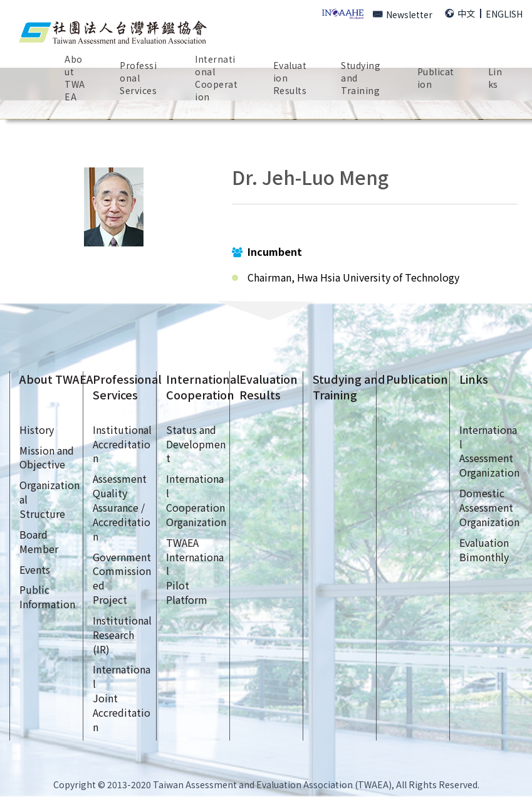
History (37, 430)
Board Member (39, 541)
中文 (460, 13)
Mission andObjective (47, 457)
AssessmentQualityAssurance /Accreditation (122, 507)
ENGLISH (504, 14)
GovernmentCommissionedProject (122, 578)
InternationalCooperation (203, 387)
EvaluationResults (290, 78)
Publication (417, 379)
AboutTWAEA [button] (75, 78)
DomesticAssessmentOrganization (489, 507)
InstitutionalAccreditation (122, 444)
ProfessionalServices (127, 387)
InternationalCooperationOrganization (196, 500)
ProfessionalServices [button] (138, 78)
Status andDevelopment (196, 444)
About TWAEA (56, 379)
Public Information (47, 597)
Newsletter (403, 14)
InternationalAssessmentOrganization (489, 451)
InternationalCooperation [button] (216, 78)
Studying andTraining (349, 387)
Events (35, 569)
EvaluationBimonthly (484, 550)
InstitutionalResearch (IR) (122, 635)
